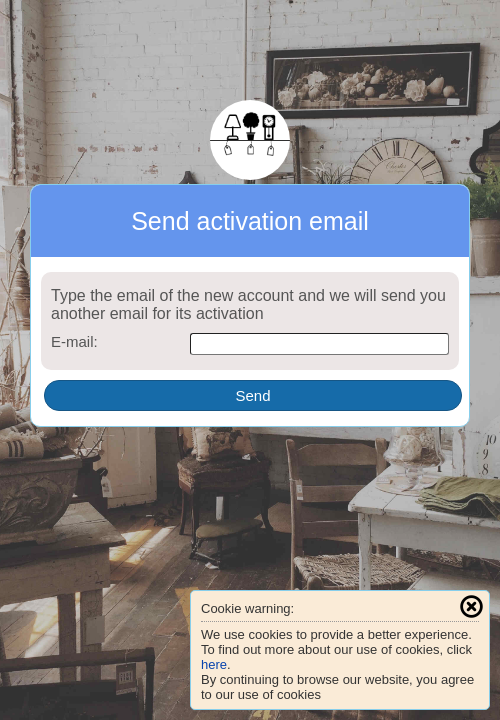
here (214, 664)
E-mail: (74, 341)
